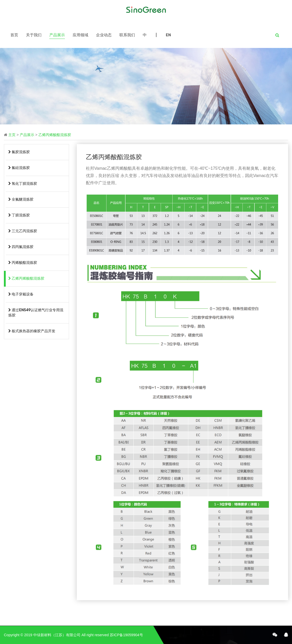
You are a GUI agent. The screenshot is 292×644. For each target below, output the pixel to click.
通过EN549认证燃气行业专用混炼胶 (36, 313)
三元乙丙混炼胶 (23, 231)
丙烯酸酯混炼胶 (23, 263)
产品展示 (57, 35)
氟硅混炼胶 (19, 168)
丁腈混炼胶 (19, 215)
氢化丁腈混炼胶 (23, 184)
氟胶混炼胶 (19, 152)
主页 (12, 135)
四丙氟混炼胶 (21, 247)
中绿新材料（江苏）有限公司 (57, 635)
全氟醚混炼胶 (21, 199)
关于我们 (34, 35)
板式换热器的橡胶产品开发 (32, 331)
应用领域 (80, 35)
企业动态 (104, 35)
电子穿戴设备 (21, 294)
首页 (14, 35)
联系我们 (127, 35)
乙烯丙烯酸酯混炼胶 (55, 135)
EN (168, 35)
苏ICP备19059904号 (126, 635)
